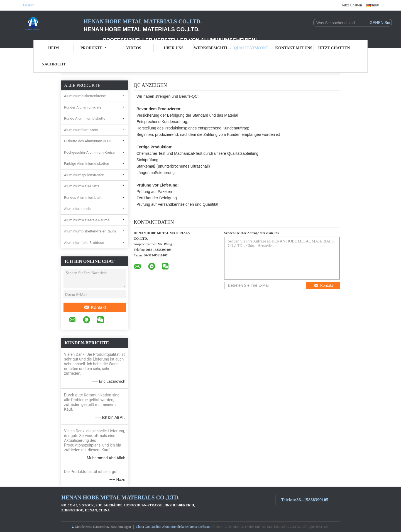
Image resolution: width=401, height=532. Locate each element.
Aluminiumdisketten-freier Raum (90, 231)
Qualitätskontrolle (254, 48)
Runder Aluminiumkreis (83, 107)
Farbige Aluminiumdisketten (87, 164)
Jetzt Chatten (352, 5)
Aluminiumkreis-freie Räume (87, 220)
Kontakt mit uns (294, 48)
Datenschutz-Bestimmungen (112, 527)
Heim (54, 48)
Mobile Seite (82, 527)
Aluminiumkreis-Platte (82, 186)
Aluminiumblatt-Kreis (81, 130)
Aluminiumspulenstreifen (84, 175)
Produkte (94, 48)
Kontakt (95, 308)
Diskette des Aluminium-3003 (88, 141)
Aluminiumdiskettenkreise (85, 96)
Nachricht (54, 64)
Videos (134, 48)
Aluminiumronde (77, 209)
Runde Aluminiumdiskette (85, 118)
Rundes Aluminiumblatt (83, 198)
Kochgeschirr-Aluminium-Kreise (89, 152)
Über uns (173, 48)
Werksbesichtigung (214, 48)
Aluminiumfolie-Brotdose (84, 243)
